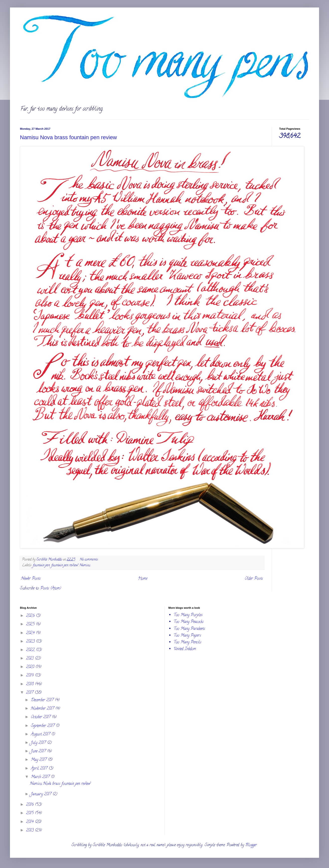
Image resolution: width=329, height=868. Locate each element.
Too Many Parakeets (189, 629)
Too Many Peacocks (189, 622)
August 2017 (41, 735)
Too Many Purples (188, 615)
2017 (30, 693)
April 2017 (40, 769)
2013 (31, 831)
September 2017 (43, 726)
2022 (31, 650)
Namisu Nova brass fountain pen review (68, 137)
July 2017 (39, 743)
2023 (31, 642)
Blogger (251, 845)
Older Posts (254, 579)
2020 (31, 667)
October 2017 (41, 717)
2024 (31, 633)
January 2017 (42, 794)
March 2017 (41, 777)
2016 (31, 805)
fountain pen (41, 565)
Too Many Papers (187, 636)
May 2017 (39, 760)
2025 (31, 624)
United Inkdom (185, 649)
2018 (31, 684)
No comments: (90, 560)
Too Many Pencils (187, 642)
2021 (31, 659)
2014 (31, 822)
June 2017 (39, 751)
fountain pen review (65, 565)
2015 (31, 813)
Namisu (85, 565)
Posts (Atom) (51, 589)
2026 (31, 616)
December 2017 (43, 700)
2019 (31, 676)
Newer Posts (31, 579)
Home (143, 579)
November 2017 (43, 709)
